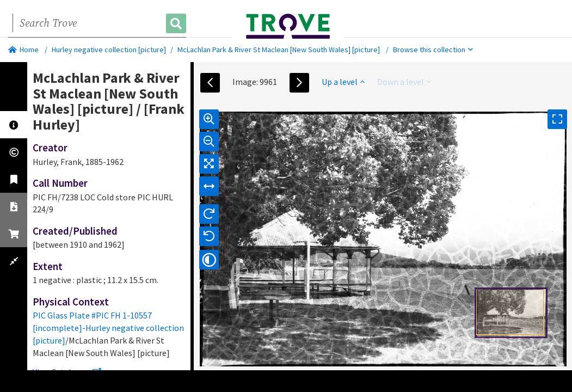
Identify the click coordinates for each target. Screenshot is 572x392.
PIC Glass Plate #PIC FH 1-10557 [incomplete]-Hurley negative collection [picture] (108, 328)
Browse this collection (433, 50)
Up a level (343, 82)
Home (23, 50)
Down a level (404, 82)
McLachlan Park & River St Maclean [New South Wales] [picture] (279, 50)
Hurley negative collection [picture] (109, 50)
